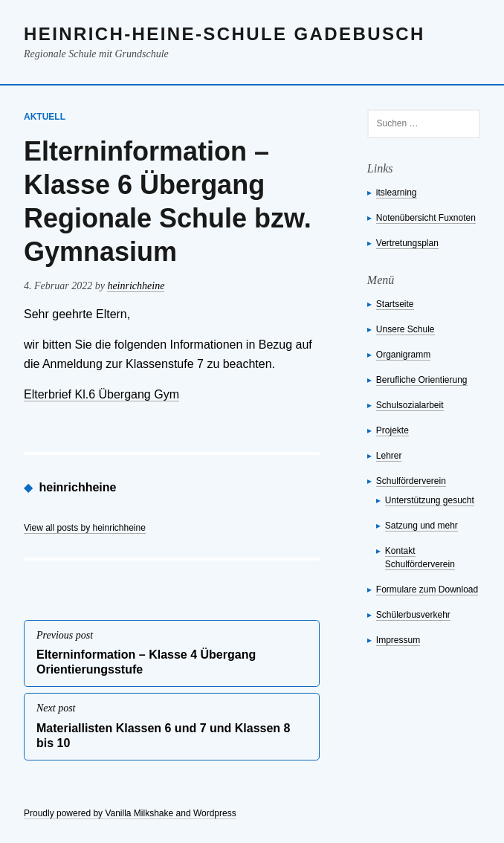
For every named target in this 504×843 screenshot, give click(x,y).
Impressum (398, 640)
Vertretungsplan (407, 243)
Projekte (392, 430)
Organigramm (403, 355)
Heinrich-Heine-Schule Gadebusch (224, 34)
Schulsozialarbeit (410, 405)
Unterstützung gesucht (430, 500)
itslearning (397, 193)
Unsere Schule (406, 329)
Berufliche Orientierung (422, 380)
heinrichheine (136, 286)
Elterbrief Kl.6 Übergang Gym (101, 394)
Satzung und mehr (421, 526)
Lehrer (389, 456)
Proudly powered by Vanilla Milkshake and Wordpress (130, 813)
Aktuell (45, 117)
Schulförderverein (411, 481)
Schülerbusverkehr (413, 615)
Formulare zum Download (427, 590)
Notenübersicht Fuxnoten (426, 218)
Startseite (395, 304)
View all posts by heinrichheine (85, 528)
